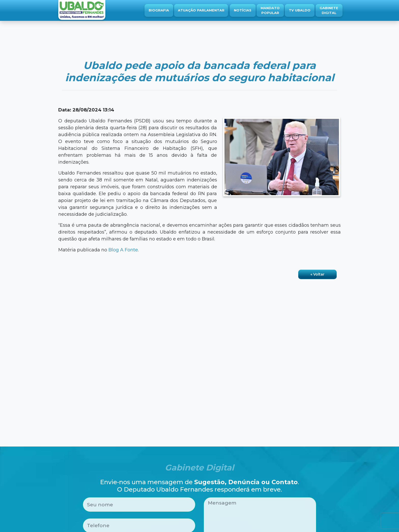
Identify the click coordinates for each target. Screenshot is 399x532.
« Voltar (317, 274)
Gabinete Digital (329, 10)
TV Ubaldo (300, 10)
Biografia (159, 10)
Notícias (243, 10)
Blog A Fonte (123, 250)
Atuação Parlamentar (201, 10)
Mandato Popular (270, 10)
